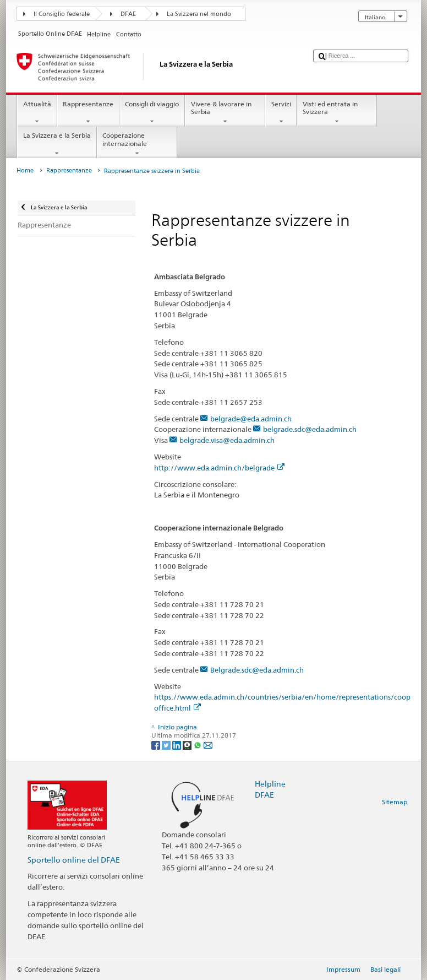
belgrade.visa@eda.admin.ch (227, 440)
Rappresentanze (88, 113)
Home (25, 170)
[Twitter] (167, 745)
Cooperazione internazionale (137, 144)
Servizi (281, 113)
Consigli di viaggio (152, 113)
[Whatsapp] (198, 745)
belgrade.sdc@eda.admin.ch (310, 429)
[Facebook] (157, 745)
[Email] (208, 745)
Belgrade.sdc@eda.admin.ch (257, 670)
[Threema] (188, 745)
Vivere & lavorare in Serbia (225, 113)
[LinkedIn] (177, 745)
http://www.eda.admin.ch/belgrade (219, 468)
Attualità (37, 113)
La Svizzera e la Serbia (57, 144)
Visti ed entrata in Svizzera (337, 113)
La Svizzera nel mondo (199, 14)
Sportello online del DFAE (74, 860)
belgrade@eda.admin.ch (251, 419)
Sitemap (395, 802)
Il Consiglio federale (62, 14)
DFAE (128, 14)
